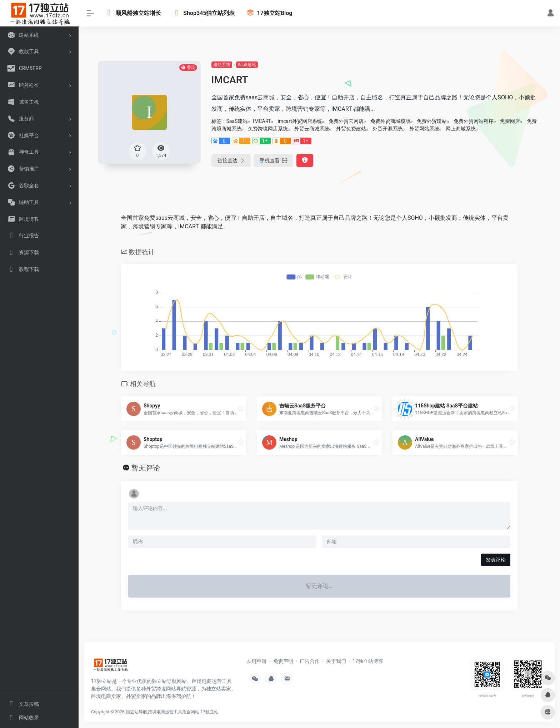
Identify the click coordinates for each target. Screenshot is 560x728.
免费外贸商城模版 (390, 121)
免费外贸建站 (432, 121)
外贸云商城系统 (312, 129)
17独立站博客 (368, 661)
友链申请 (257, 661)
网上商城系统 (461, 129)
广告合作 (310, 661)
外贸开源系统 (387, 129)
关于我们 (336, 661)
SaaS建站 (247, 65)
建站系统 (222, 65)
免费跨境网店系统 (268, 129)
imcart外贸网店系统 (300, 121)
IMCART (262, 121)
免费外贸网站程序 (474, 121)
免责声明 (283, 661)
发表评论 (496, 560)
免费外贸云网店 (346, 121)
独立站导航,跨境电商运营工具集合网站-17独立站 (172, 712)
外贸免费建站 (351, 129)
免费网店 (510, 121)
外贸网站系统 (424, 129)
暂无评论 (146, 468)
